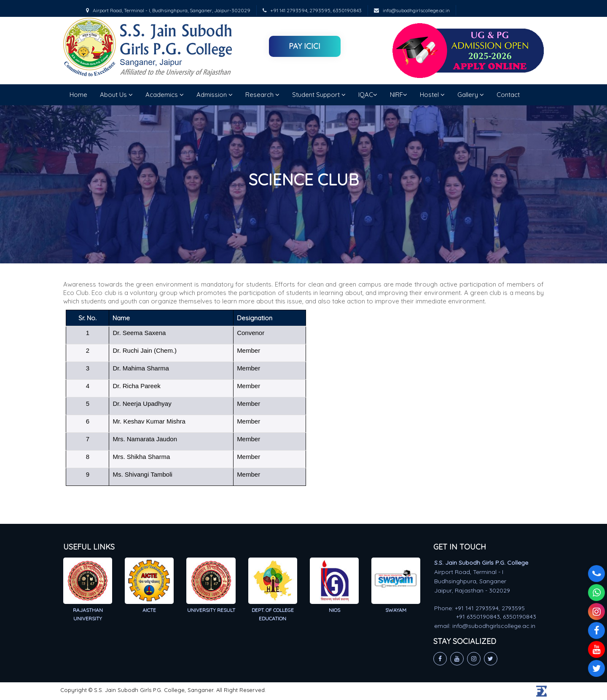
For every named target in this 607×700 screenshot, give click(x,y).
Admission (215, 95)
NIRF (399, 95)
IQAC (368, 95)
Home (78, 95)
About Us (116, 95)
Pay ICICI (305, 46)
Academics (165, 95)
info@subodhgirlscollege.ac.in (412, 10)
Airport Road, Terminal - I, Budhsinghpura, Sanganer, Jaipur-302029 (168, 10)
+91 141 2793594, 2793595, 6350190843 (312, 10)
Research (262, 95)
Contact (508, 95)
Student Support (319, 95)
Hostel (432, 95)
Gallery (471, 95)
